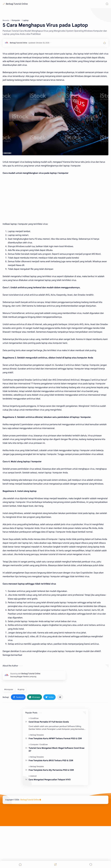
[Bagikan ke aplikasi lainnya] (60, 739)
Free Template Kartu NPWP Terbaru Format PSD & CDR (55, 780)
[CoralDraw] (34, 760)
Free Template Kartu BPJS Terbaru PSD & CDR (51, 802)
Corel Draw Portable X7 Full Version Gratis (49, 764)
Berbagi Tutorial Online (17, 4)
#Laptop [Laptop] (21, 731)
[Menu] (55, 864)
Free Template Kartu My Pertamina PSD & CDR (51, 812)
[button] (18, 739)
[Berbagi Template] (37, 777)
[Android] (33, 818)
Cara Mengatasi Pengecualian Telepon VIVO (50, 821)
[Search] (107, 4)
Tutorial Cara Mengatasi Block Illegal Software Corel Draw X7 (56, 791)
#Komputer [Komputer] (9, 731)
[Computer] (35, 786)
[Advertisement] (55, 34)
